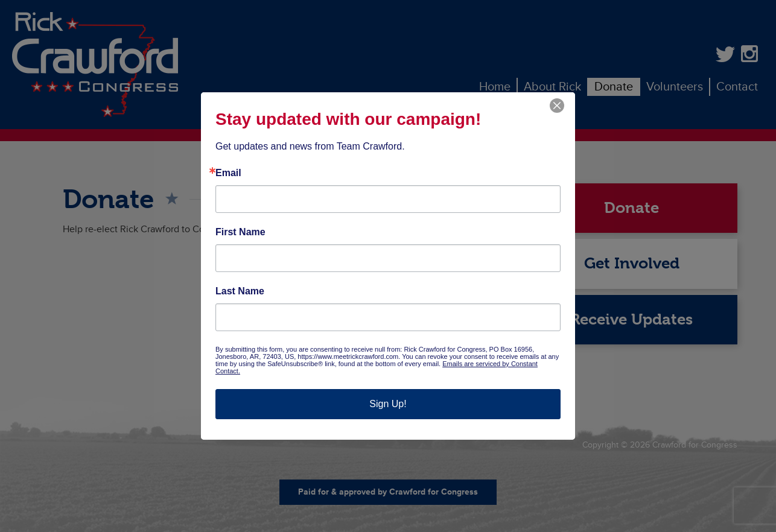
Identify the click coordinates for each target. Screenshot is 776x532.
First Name (240, 232)
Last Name (240, 291)
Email (228, 173)
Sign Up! (388, 404)
